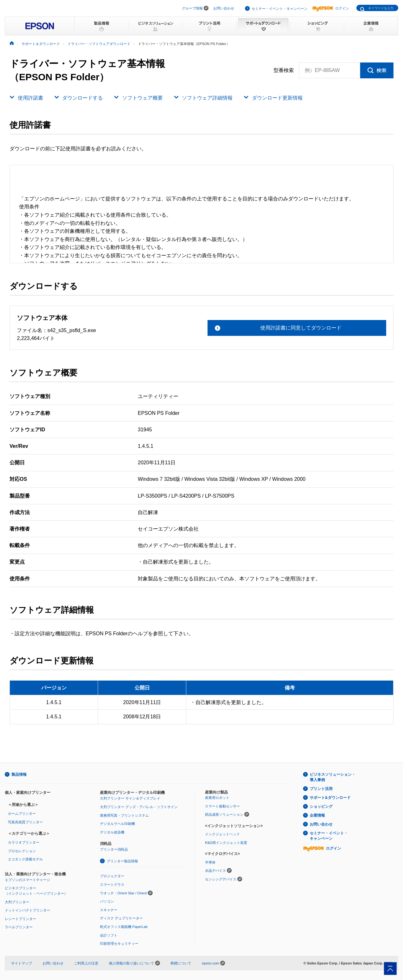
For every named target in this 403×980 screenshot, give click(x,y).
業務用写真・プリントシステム (124, 815)
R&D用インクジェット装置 (226, 843)
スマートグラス (112, 885)
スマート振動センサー (222, 806)
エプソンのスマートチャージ (27, 880)
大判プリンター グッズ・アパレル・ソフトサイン (139, 807)
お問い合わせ (224, 8)
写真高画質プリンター (25, 822)
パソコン (107, 901)
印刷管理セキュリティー (119, 944)
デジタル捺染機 (112, 832)
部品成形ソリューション (224, 814)
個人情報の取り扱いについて (134, 963)
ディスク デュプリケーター (121, 918)
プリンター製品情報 (122, 861)
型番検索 (284, 70)
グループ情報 (192, 8)
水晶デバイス (215, 871)
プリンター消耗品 (114, 849)
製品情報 (19, 774)
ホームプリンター (22, 813)
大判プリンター (17, 902)
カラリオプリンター (24, 842)
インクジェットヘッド (222, 834)
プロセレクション (22, 851)
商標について (181, 963)
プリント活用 (321, 789)
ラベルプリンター (19, 927)
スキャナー (109, 910)
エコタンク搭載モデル (25, 859)
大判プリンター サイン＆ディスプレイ (130, 798)
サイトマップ (22, 963)
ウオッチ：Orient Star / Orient (123, 893)
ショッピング (321, 807)
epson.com (210, 963)
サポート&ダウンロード (330, 798)
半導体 (210, 862)
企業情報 (317, 815)
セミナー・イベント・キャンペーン (280, 9)
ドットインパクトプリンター (27, 910)
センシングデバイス (221, 879)
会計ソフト (109, 935)
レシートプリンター (20, 919)
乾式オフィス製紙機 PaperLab (124, 927)
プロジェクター (112, 876)
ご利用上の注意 (86, 963)
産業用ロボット (217, 798)
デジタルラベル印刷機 (117, 824)
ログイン (331, 8)
